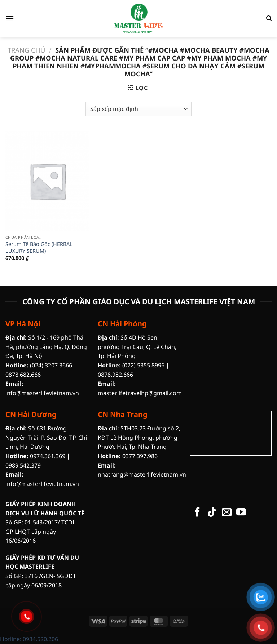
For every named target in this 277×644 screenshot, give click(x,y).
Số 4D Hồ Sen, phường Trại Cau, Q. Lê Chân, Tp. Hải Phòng (137, 347)
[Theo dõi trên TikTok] (212, 513)
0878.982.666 (115, 375)
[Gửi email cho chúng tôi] (227, 513)
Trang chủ (26, 50)
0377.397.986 (140, 456)
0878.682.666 (23, 375)
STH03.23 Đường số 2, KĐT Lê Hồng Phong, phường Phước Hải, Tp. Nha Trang (139, 437)
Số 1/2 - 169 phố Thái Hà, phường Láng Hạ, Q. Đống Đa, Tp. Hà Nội (46, 347)
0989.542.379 (23, 465)
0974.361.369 (48, 456)
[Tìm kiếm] (269, 18)
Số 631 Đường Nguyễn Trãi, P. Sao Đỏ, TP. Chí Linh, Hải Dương (46, 437)
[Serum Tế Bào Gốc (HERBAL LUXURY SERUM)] (47, 181)
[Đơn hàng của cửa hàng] (138, 109)
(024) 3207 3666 (51, 365)
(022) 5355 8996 (143, 365)
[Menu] (10, 19)
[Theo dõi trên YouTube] (241, 513)
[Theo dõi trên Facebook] (197, 513)
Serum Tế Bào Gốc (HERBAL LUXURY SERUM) (39, 248)
